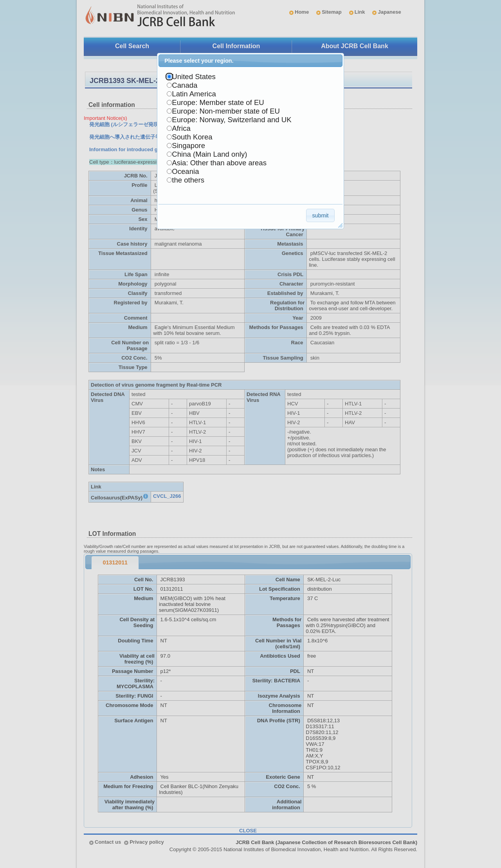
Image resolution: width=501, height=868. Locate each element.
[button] (320, 215)
